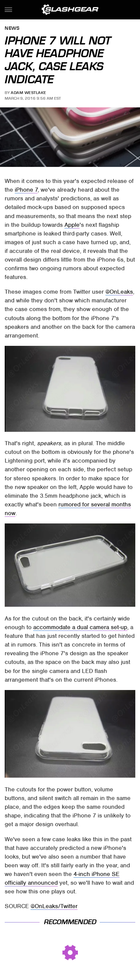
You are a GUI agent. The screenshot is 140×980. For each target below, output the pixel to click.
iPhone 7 (26, 190)
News (12, 29)
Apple (72, 225)
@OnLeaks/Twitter (54, 906)
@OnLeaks (119, 292)
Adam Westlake (29, 93)
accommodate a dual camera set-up (80, 627)
